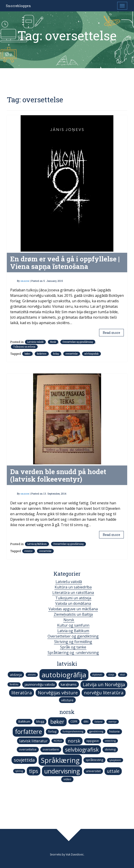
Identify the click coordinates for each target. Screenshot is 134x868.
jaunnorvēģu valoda (40, 684)
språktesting (94, 760)
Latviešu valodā (35, 342)
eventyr (29, 551)
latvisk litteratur (33, 741)
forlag (56, 354)
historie (115, 731)
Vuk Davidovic (75, 854)
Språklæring (60, 760)
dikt (86, 721)
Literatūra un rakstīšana (73, 593)
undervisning (62, 771)
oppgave (93, 741)
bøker (27, 354)
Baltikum (24, 721)
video (67, 779)
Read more (111, 333)
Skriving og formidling (73, 642)
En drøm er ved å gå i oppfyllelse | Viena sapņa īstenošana (65, 263)
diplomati (97, 675)
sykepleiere (115, 760)
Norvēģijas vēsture (58, 693)
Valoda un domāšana (73, 603)
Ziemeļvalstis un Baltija (73, 614)
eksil (123, 675)
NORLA (58, 741)
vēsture (67, 700)
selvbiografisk (91, 354)
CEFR (74, 721)
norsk (74, 741)
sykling (19, 771)
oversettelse (72, 354)
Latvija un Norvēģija (104, 684)
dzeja (111, 675)
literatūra (22, 693)
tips (34, 771)
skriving (110, 749)
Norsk (53, 342)
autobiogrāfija (64, 675)
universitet (93, 771)
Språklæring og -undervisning (73, 653)
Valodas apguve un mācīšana (73, 609)
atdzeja (16, 675)
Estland (99, 722)
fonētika (14, 684)
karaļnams (69, 684)
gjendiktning (96, 731)
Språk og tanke (73, 647)
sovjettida (24, 760)
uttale (113, 771)
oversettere (51, 749)
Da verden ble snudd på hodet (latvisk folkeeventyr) (58, 475)
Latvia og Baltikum (37, 544)
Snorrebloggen (18, 6)
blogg (40, 721)
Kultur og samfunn (73, 625)
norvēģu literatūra (104, 693)
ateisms (32, 675)
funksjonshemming (73, 731)
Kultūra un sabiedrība (73, 587)
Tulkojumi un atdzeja (24, 347)
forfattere (42, 354)
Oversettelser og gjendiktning (78, 342)
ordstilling (110, 741)
